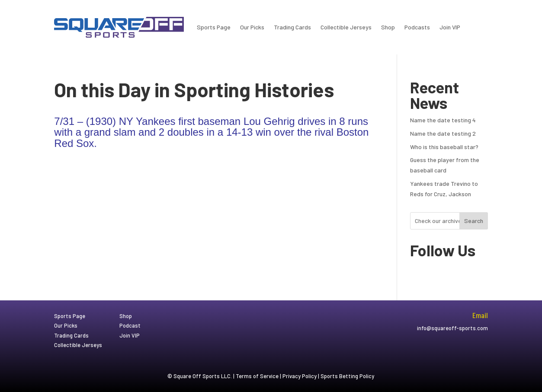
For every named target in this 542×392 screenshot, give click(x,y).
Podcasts (417, 27)
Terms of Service (257, 376)
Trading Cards (292, 27)
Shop (388, 27)
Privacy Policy (300, 376)
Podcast (130, 325)
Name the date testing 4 (443, 120)
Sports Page (214, 27)
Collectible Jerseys (346, 27)
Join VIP (450, 27)
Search (474, 221)
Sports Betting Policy (347, 376)
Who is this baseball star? (444, 147)
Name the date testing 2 (443, 133)
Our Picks (252, 27)
